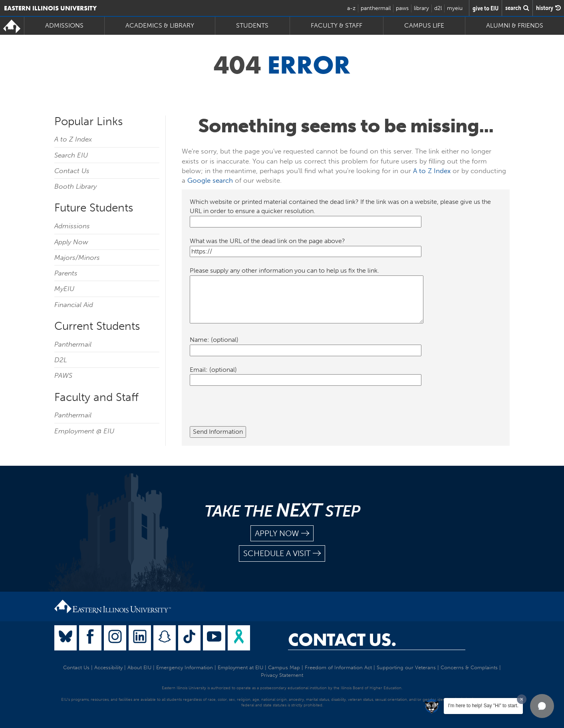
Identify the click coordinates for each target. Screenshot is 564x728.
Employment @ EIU (84, 431)
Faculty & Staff (337, 25)
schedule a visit (282, 553)
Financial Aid (74, 305)
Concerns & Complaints (469, 667)
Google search (210, 180)
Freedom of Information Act (338, 667)
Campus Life (424, 25)
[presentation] (250, 411)
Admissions (64, 25)
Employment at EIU (240, 667)
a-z (351, 8)
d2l (438, 8)
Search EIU (71, 155)
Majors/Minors (77, 257)
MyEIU (64, 289)
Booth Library (75, 186)
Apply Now (71, 242)
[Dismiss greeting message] (522, 699)
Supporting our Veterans (406, 667)
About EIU (139, 667)
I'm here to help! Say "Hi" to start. (483, 706)
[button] (542, 706)
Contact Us (72, 171)
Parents (66, 273)
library (421, 8)
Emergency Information (185, 667)
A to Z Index (73, 139)
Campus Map (284, 667)
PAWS (63, 375)
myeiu (455, 8)
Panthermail (73, 344)
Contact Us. (342, 640)
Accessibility (108, 667)
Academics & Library (160, 25)
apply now (282, 534)
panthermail (376, 8)
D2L (61, 360)
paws (402, 8)
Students (252, 25)
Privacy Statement (282, 675)
